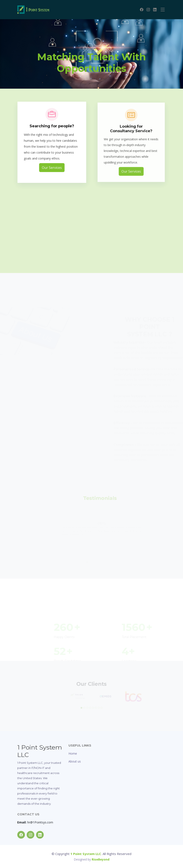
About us (75, 761)
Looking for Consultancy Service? (131, 134)
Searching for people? (52, 131)
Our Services (52, 168)
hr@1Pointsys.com (35, 822)
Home (73, 753)
